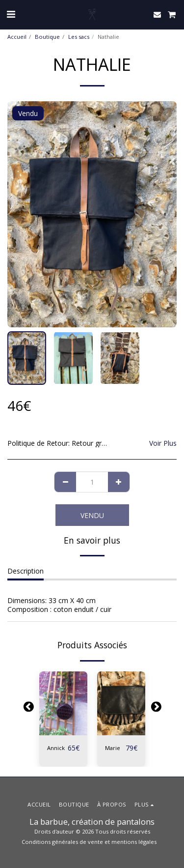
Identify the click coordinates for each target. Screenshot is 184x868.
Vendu (92, 515)
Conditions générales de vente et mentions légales (89, 842)
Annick (56, 748)
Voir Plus (163, 443)
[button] (11, 14)
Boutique (47, 37)
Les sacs (79, 37)
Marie (113, 748)
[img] (63, 704)
